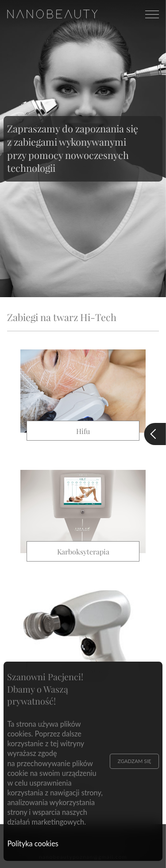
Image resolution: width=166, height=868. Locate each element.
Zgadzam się (135, 761)
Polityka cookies (33, 843)
